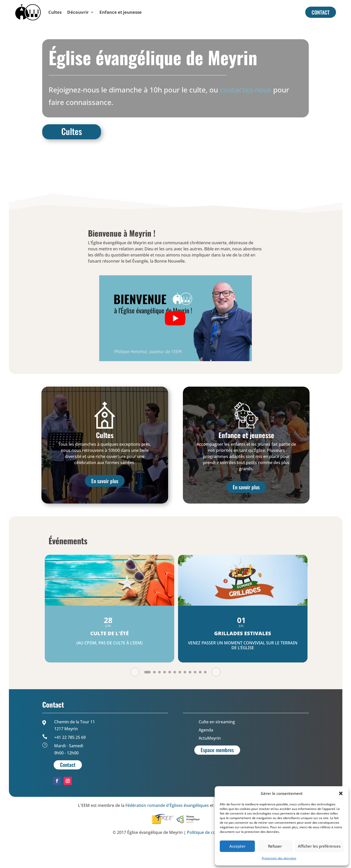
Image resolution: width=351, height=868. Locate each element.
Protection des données (279, 858)
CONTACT (321, 12)
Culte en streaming (217, 746)
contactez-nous (246, 114)
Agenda (206, 754)
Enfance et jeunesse (121, 12)
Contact (68, 789)
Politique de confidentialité (213, 857)
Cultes (55, 12)
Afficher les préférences (319, 846)
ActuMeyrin (210, 763)
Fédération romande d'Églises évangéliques (167, 830)
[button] (341, 793)
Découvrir (78, 12)
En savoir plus (105, 505)
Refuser (275, 846)
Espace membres (217, 774)
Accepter (237, 846)
